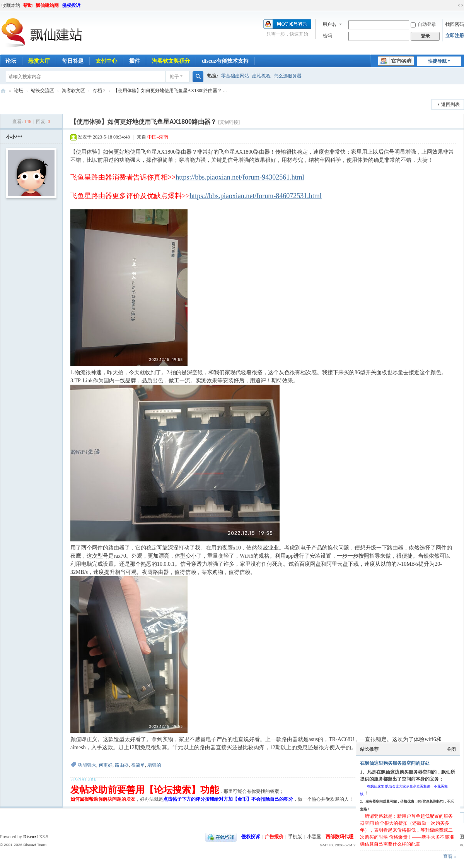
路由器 (122, 765)
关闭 (451, 749)
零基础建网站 (235, 76)
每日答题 (73, 61)
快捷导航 (437, 61)
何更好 (106, 765)
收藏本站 (11, 5)
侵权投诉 (71, 5)
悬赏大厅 (39, 61)
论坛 (19, 91)
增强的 (154, 765)
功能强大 (87, 765)
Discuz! (31, 837)
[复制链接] (229, 122)
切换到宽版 (461, 5)
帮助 (28, 5)
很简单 (138, 765)
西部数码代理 (339, 837)
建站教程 (261, 76)
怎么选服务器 (288, 76)
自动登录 (423, 24)
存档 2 (99, 91)
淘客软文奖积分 (171, 61)
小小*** (14, 137)
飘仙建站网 (47, 5)
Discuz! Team (35, 845)
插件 (135, 61)
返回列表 (450, 104)
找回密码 (455, 24)
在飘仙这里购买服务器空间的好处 (395, 763)
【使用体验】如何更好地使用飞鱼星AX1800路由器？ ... (170, 91)
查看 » (449, 856)
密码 (328, 36)
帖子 (174, 77)
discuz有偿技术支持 (225, 61)
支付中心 (106, 61)
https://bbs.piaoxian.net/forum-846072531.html (255, 196)
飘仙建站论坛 (3, 91)
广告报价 (274, 837)
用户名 (329, 24)
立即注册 (455, 36)
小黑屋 (314, 837)
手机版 (295, 837)
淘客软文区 (73, 91)
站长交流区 (43, 91)
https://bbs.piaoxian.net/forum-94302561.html (240, 177)
